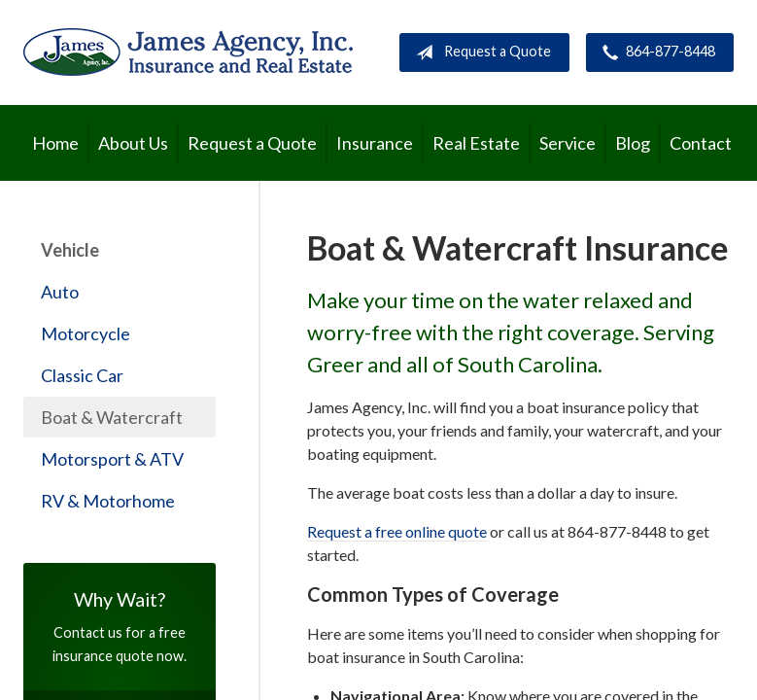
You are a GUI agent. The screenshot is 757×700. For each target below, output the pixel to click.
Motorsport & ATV (112, 459)
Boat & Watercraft (112, 417)
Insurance (375, 143)
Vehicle (70, 250)
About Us (133, 143)
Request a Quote (480, 52)
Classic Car (82, 375)
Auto (60, 292)
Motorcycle (86, 333)
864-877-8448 (655, 52)
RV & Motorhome (108, 501)
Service (568, 143)
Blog (633, 143)
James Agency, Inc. (188, 52)
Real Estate (476, 143)
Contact (701, 143)
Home (55, 143)
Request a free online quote (397, 531)
